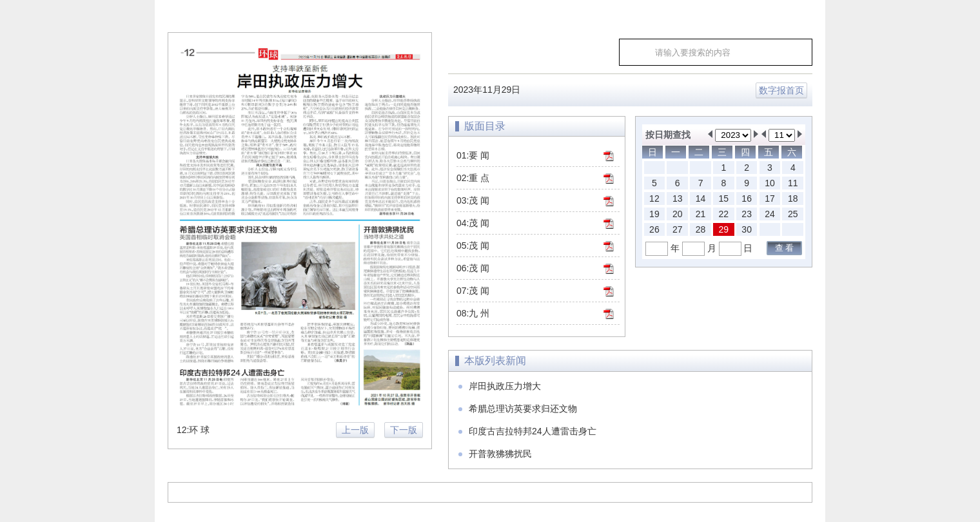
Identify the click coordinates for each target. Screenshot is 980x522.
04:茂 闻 (473, 223)
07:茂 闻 (473, 291)
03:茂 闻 (473, 200)
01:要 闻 (473, 155)
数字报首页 (781, 90)
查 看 (785, 248)
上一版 (355, 430)
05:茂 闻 (473, 246)
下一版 (404, 430)
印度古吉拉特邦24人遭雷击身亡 (533, 431)
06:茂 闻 (473, 268)
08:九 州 (473, 313)
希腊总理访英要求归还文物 (523, 409)
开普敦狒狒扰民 (500, 454)
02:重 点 (473, 178)
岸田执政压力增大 (505, 386)
